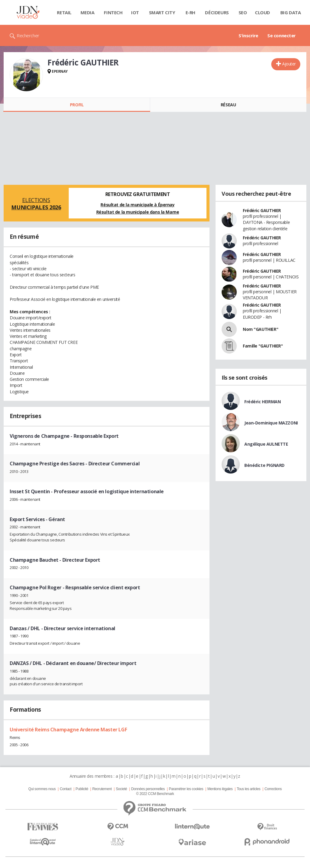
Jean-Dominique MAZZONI (271, 423)
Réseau (228, 105)
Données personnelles (148, 789)
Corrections (273, 789)
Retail (64, 12)
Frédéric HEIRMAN (262, 402)
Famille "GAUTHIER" (263, 346)
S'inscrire (248, 35)
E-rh (190, 12)
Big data (291, 12)
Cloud (262, 12)
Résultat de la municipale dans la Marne (138, 212)
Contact (66, 789)
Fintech (113, 12)
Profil (77, 105)
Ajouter (289, 64)
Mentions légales (220, 789)
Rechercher (28, 35)
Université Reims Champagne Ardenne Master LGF (68, 730)
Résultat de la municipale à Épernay (137, 205)
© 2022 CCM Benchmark (155, 794)
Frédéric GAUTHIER (262, 210)
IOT (135, 12)
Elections (36, 204)
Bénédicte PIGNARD (264, 465)
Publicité (82, 789)
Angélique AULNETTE (266, 444)
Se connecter (282, 35)
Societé (121, 789)
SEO (243, 12)
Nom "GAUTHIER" (261, 329)
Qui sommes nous (42, 789)
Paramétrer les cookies (186, 789)
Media (87, 12)
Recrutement (102, 789)
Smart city (162, 12)
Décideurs (217, 12)
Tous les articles (249, 789)
